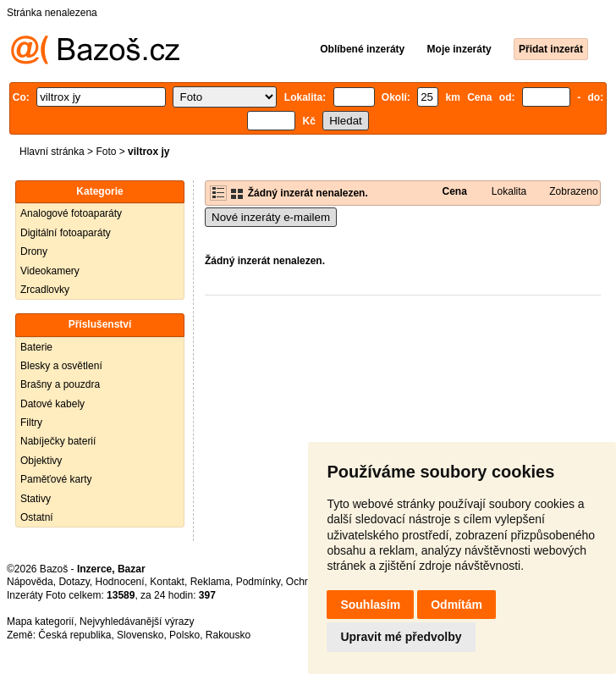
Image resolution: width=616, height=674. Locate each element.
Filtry (31, 423)
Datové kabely (52, 404)
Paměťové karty (56, 479)
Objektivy (41, 461)
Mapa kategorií (40, 622)
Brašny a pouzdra (60, 384)
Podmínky (258, 582)
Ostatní (37, 517)
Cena (454, 191)
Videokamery (50, 271)
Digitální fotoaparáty (66, 233)
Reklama (210, 582)
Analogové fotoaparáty (71, 213)
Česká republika (74, 635)
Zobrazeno (573, 191)
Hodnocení (120, 582)
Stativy (36, 499)
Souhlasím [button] (370, 605)
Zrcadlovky (45, 290)
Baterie (36, 347)
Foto (106, 152)
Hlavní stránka (52, 152)
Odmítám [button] (456, 605)
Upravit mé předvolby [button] (401, 637)
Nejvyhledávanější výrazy (137, 622)
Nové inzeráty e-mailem (271, 217)
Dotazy (74, 582)
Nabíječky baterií (58, 441)
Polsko (184, 635)
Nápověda (30, 582)
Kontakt (167, 582)
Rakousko (228, 635)
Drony (34, 251)
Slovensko (140, 635)
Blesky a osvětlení (61, 366)
